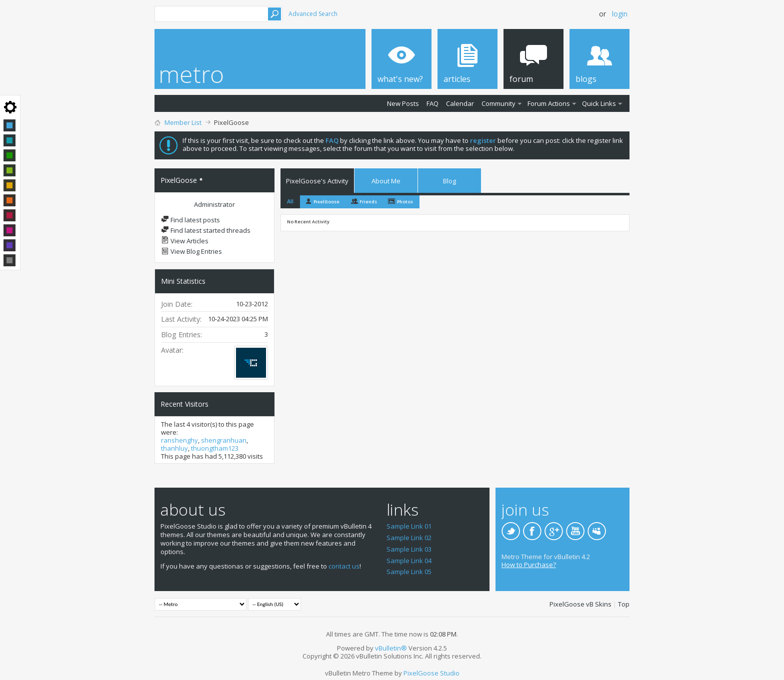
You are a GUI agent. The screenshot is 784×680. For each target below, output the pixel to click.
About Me (386, 181)
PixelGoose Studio (431, 673)
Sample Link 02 (409, 538)
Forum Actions (549, 103)
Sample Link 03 (409, 549)
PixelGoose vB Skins (580, 604)
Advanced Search (313, 14)
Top (624, 604)
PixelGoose (326, 202)
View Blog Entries (191, 251)
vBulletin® (391, 648)
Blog (449, 181)
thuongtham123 (215, 448)
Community (498, 103)
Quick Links (599, 103)
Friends (368, 202)
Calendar (460, 103)
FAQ (432, 103)
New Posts (403, 103)
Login (620, 14)
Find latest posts (190, 220)
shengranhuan (224, 440)
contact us (344, 566)
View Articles (185, 241)
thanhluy (174, 448)
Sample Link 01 (409, 526)
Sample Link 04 (409, 561)
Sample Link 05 (409, 572)
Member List (183, 122)
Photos (405, 202)
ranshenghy (179, 440)
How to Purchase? (529, 565)
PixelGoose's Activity (317, 181)
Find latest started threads (206, 230)
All (290, 201)
